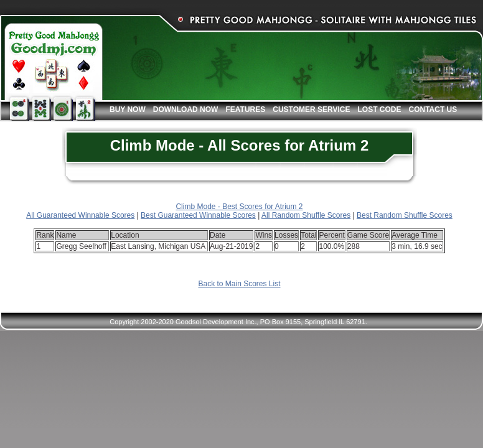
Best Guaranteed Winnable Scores (198, 215)
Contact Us (433, 110)
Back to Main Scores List (239, 284)
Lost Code (379, 110)
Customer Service (311, 110)
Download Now (186, 110)
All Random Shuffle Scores (306, 215)
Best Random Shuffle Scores (405, 215)
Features (245, 110)
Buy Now (128, 110)
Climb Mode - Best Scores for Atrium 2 (239, 207)
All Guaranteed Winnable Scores (80, 215)
